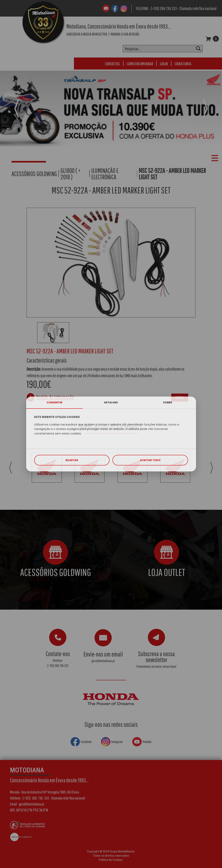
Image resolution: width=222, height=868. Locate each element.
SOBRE (168, 402)
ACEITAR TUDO (150, 460)
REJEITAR (72, 460)
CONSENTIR (54, 402)
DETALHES (111, 402)
